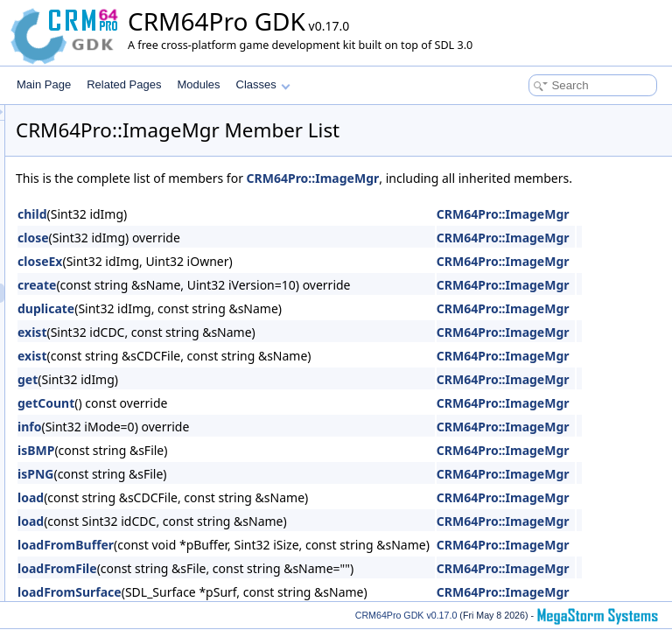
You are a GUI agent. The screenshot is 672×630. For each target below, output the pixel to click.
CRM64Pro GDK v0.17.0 (406, 615)
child (251, 233)
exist (251, 351)
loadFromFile (276, 588)
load (249, 517)
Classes (263, 84)
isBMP (255, 469)
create (255, 304)
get (246, 399)
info (248, 446)
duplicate (265, 328)
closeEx (259, 280)
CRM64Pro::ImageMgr (532, 178)
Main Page (44, 84)
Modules (198, 84)
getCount (265, 422)
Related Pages (124, 84)
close (252, 257)
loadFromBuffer (284, 564)
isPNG (254, 493)
